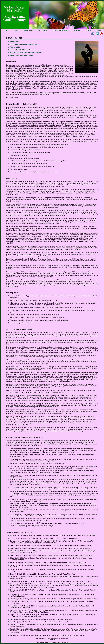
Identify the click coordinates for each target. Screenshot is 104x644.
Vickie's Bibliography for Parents (21, 55)
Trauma (88, 30)
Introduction (14, 42)
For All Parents (43, 30)
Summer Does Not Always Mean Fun (23, 50)
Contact (98, 30)
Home (6, 30)
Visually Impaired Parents (61, 30)
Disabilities (77, 30)
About (17, 30)
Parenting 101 (15, 47)
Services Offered (28, 30)
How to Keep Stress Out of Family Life (23, 44)
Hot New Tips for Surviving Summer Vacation (26, 53)
